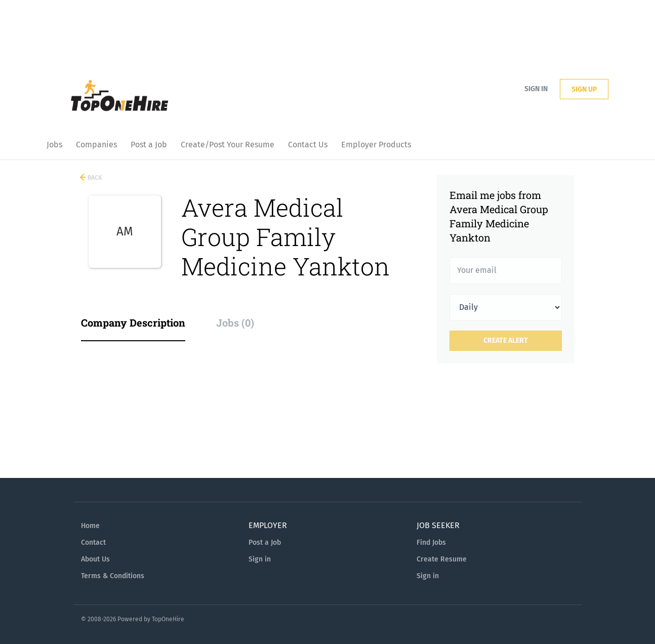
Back (94, 178)
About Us (95, 559)
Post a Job (265, 542)
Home (90, 526)
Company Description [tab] (133, 323)
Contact (93, 542)
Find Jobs (431, 542)
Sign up (584, 89)
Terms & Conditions (113, 576)
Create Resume (442, 559)
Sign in (536, 89)
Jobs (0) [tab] (235, 323)
